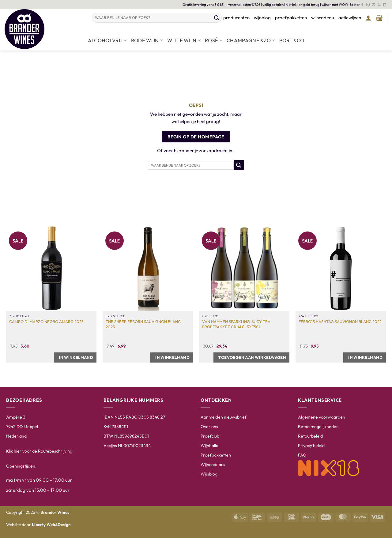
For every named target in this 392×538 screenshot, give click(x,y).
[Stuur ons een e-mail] (373, 5)
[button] (368, 18)
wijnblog (262, 18)
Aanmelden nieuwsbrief (224, 417)
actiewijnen (350, 18)
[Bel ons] (379, 5)
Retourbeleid (310, 436)
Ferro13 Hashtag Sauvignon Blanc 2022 (340, 322)
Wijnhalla (209, 446)
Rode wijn (147, 40)
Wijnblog (209, 474)
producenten (236, 18)
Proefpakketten (216, 455)
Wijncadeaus (213, 465)
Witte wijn (184, 40)
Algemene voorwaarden (322, 417)
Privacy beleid (311, 446)
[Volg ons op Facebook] (362, 5)
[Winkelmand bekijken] (379, 18)
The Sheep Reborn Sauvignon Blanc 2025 (143, 324)
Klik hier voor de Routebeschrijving (39, 451)
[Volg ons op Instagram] (368, 5)
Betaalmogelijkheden (318, 427)
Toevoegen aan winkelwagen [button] (252, 357)
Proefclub (210, 436)
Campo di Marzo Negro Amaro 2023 (46, 322)
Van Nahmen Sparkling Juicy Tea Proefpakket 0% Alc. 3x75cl (236, 324)
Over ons (209, 427)
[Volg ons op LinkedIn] (384, 5)
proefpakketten (291, 18)
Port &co (292, 40)
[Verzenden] (217, 18)
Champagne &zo (251, 40)
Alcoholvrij (107, 40)
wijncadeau (323, 18)
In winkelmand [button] (76, 357)
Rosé (214, 40)
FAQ (302, 455)
